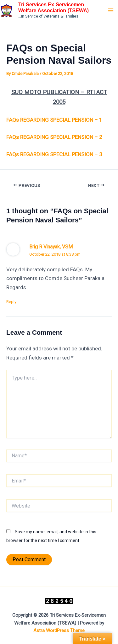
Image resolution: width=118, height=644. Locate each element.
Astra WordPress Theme (59, 631)
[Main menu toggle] (111, 10)
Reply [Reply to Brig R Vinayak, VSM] (11, 302)
